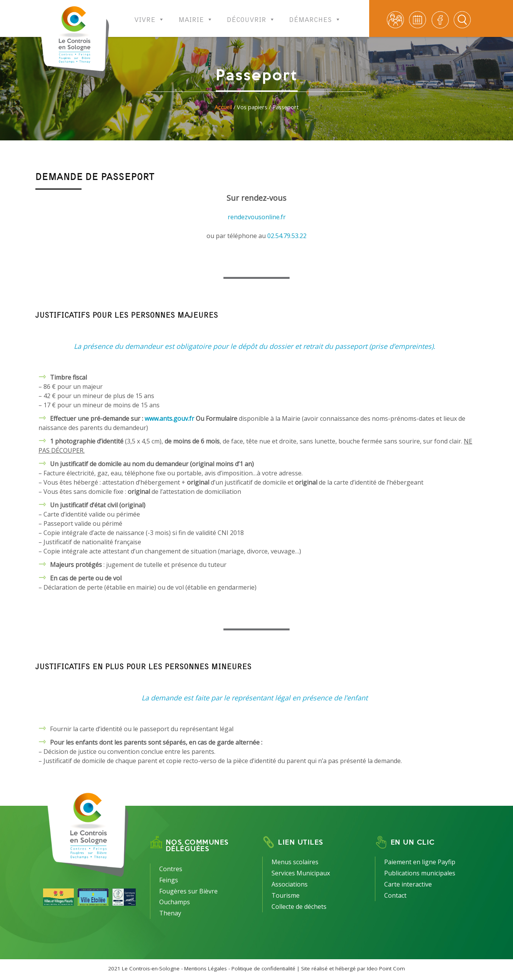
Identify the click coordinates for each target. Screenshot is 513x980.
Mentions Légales (206, 968)
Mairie (196, 14)
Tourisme (286, 895)
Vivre (149, 14)
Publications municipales (420, 873)
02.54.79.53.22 (287, 236)
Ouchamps (175, 902)
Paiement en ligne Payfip (420, 862)
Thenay (170, 913)
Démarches (315, 14)
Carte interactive (408, 884)
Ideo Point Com (386, 968)
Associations (290, 884)
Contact (395, 895)
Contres (171, 869)
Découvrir (251, 14)
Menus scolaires (295, 862)
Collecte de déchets (299, 907)
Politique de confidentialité (263, 968)
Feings (169, 880)
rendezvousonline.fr (257, 217)
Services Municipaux (301, 873)
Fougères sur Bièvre (188, 891)
